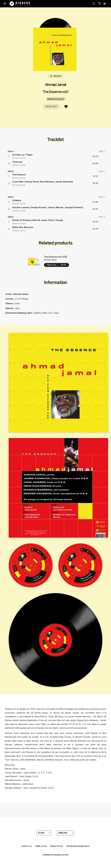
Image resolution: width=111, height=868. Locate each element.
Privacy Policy (57, 846)
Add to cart (57, 265)
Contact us (26, 846)
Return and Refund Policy (78, 846)
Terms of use (41, 846)
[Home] (20, 4)
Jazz (17, 308)
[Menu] (5, 4)
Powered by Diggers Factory (56, 855)
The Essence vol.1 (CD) (55, 257)
